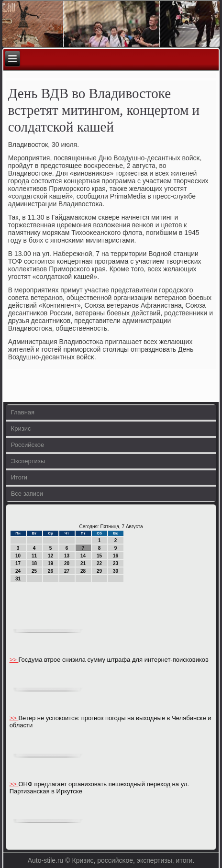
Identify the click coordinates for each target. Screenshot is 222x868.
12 (50, 556)
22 (99, 563)
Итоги (19, 477)
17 (18, 563)
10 (18, 556)
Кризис (21, 428)
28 (83, 571)
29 (99, 571)
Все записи (27, 494)
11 (34, 556)
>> (14, 660)
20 (67, 563)
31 (18, 579)
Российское (28, 445)
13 (67, 556)
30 (116, 571)
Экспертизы (28, 461)
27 (67, 571)
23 (116, 563)
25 (34, 571)
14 (83, 556)
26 (50, 571)
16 (116, 556)
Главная (23, 412)
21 (83, 563)
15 (99, 556)
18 (34, 563)
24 (18, 571)
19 (50, 563)
